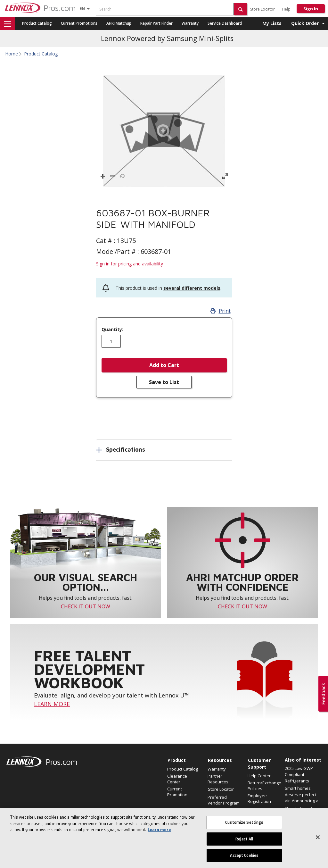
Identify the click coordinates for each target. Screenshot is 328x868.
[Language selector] (82, 8)
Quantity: (112, 330)
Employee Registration (259, 798)
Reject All (244, 845)
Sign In (311, 9)
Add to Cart (164, 365)
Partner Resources (218, 779)
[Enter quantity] (111, 341)
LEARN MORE (52, 704)
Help (286, 9)
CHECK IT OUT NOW (86, 606)
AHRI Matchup (119, 23)
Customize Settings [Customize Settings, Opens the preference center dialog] (244, 828)
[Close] (318, 843)
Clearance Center (177, 779)
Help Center (259, 776)
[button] (241, 9)
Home (12, 54)
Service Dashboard (225, 23)
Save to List (164, 382)
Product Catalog (37, 23)
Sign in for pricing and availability (130, 264)
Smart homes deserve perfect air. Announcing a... (303, 794)
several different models (192, 288)
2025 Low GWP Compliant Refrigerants (299, 775)
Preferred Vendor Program (224, 800)
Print (221, 311)
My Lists (272, 23)
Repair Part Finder (156, 23)
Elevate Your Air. (300, 808)
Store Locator (262, 9)
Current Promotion (177, 792)
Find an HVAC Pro (224, 810)
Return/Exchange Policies (264, 786)
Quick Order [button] (305, 23)
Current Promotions (79, 23)
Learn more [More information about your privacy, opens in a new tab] (159, 836)
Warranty (190, 23)
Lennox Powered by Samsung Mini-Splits (167, 38)
